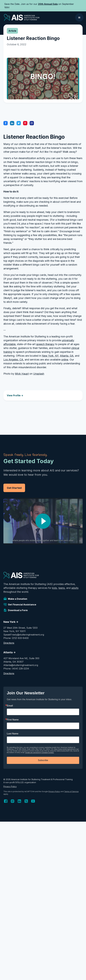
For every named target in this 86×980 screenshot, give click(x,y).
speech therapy (45, 344)
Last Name (13, 734)
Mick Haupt (22, 374)
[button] (79, 18)
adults (75, 588)
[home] (21, 18)
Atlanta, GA (67, 356)
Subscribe (43, 760)
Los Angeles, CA (13, 360)
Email (10, 706)
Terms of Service (71, 791)
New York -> (11, 622)
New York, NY (50, 356)
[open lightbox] (43, 521)
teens (62, 588)
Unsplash (39, 374)
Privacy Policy (10, 786)
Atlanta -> (10, 652)
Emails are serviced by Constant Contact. (40, 752)
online (65, 360)
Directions (9, 643)
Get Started (14, 488)
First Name (13, 720)
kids (55, 588)
